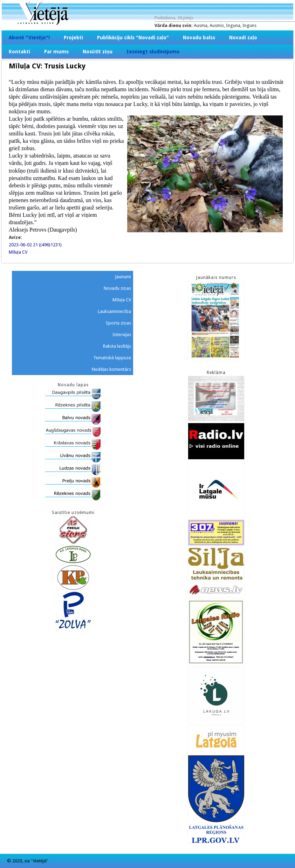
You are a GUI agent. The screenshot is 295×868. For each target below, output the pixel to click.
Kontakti (19, 52)
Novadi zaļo (243, 38)
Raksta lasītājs (117, 346)
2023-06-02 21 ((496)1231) (35, 245)
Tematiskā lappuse (112, 358)
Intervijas (122, 335)
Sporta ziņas (118, 323)
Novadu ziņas (117, 288)
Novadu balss (199, 38)
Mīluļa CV (18, 252)
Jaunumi (123, 277)
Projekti (73, 38)
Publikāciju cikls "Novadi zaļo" (133, 38)
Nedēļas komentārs (111, 369)
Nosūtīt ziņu (98, 52)
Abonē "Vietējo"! (29, 38)
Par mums (56, 52)
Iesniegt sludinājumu (153, 52)
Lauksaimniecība (114, 311)
